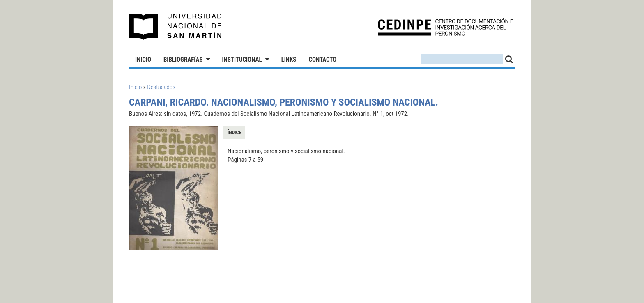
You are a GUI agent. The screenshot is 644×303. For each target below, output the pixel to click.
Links (289, 60)
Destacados (161, 87)
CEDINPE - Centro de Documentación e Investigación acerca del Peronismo (445, 27)
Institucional (242, 60)
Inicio (143, 60)
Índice (234, 133)
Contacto (322, 60)
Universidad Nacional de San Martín (176, 27)
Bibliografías (183, 60)
